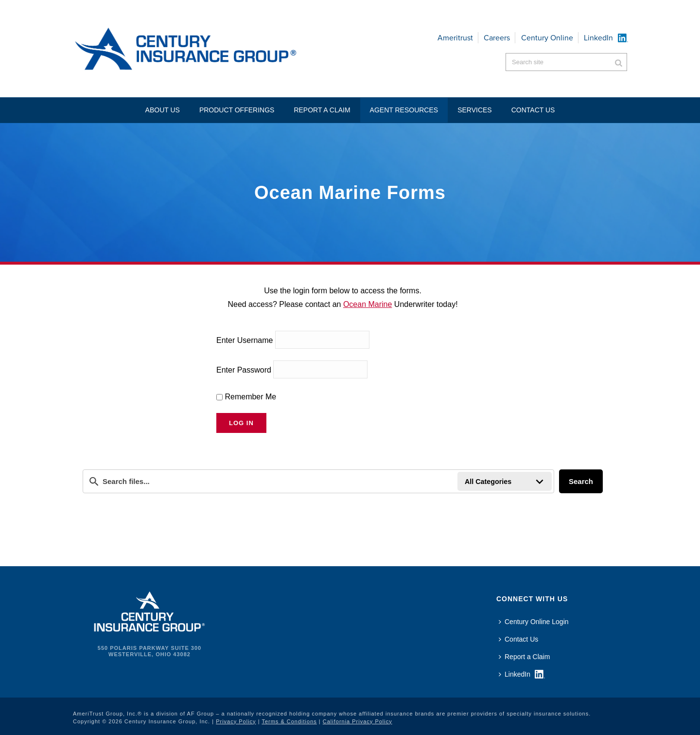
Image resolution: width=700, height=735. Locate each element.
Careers (497, 38)
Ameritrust (455, 38)
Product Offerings (237, 110)
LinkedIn (598, 38)
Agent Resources (404, 110)
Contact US (533, 110)
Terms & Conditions (289, 721)
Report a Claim (322, 110)
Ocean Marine (368, 304)
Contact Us (518, 639)
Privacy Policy (236, 721)
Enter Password (244, 369)
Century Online (547, 38)
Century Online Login (534, 622)
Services (475, 110)
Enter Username (245, 340)
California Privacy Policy (358, 721)
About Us (163, 110)
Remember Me (246, 397)
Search (581, 481)
